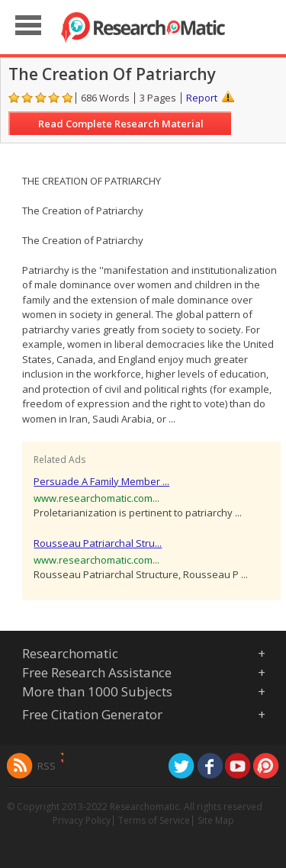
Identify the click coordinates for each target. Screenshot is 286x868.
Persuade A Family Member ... (101, 481)
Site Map (216, 820)
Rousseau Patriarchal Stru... (98, 543)
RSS (47, 766)
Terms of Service (154, 820)
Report (202, 98)
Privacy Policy (82, 820)
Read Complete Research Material (121, 124)
